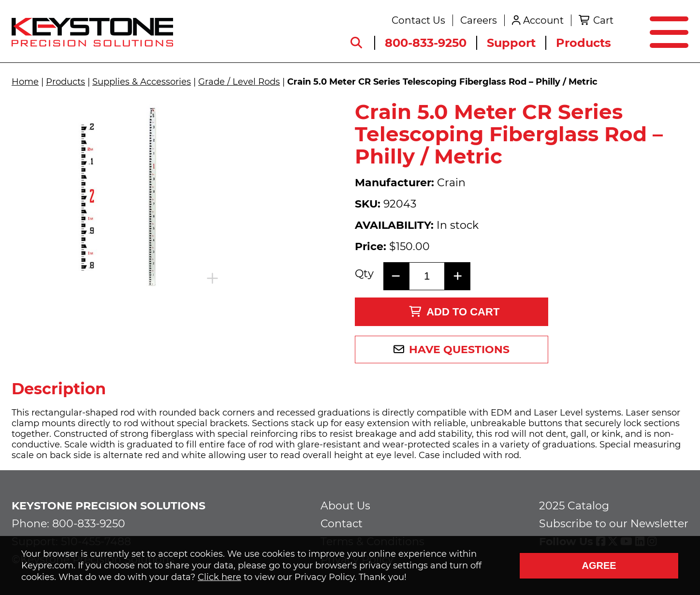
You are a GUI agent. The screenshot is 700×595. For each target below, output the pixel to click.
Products (583, 43)
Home (25, 82)
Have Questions (459, 350)
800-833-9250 (426, 43)
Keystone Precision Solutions (109, 506)
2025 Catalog (574, 506)
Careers (479, 20)
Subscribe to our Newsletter (614, 524)
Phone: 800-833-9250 (68, 524)
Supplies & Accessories (142, 82)
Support (511, 43)
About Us (345, 506)
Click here (219, 577)
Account (543, 20)
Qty (364, 274)
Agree (599, 565)
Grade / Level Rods (239, 82)
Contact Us (418, 20)
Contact (342, 524)
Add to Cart (454, 312)
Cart (603, 20)
